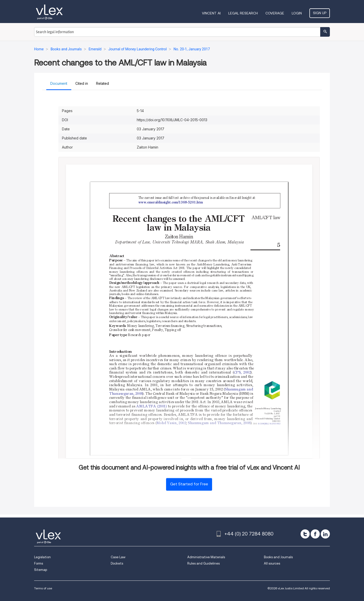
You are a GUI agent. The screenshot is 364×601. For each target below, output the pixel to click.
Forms (39, 563)
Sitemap (41, 570)
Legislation (42, 557)
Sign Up (320, 13)
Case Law (118, 557)
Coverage (275, 13)
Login (297, 13)
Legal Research (243, 13)
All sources (272, 563)
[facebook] (315, 534)
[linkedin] (325, 534)
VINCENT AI (211, 13)
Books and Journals (278, 557)
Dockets (117, 563)
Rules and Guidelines (203, 563)
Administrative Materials (206, 557)
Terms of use (43, 588)
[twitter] (305, 534)
